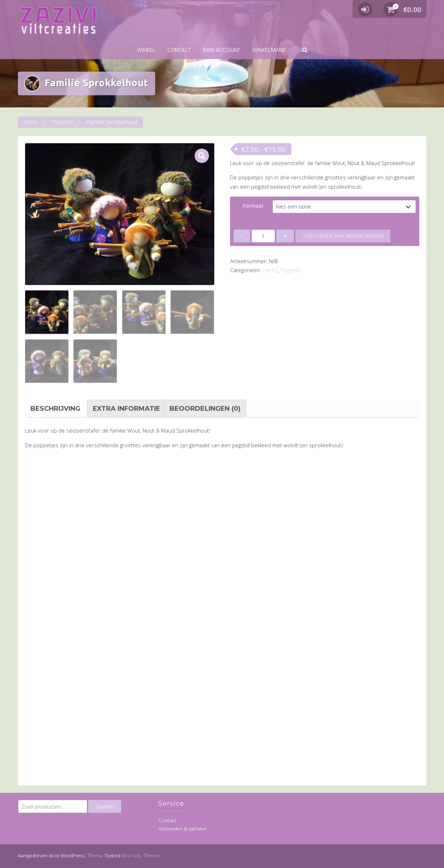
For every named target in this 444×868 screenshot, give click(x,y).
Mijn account (221, 50)
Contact (179, 50)
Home (31, 122)
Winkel (146, 50)
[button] (305, 51)
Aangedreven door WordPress (51, 856)
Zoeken (105, 806)
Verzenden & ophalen (183, 829)
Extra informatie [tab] (126, 409)
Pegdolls (63, 122)
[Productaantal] (263, 236)
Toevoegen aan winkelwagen (343, 236)
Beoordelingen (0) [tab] (205, 409)
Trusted (112, 856)
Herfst (270, 270)
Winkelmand (269, 50)
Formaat (253, 206)
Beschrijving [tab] (55, 409)
